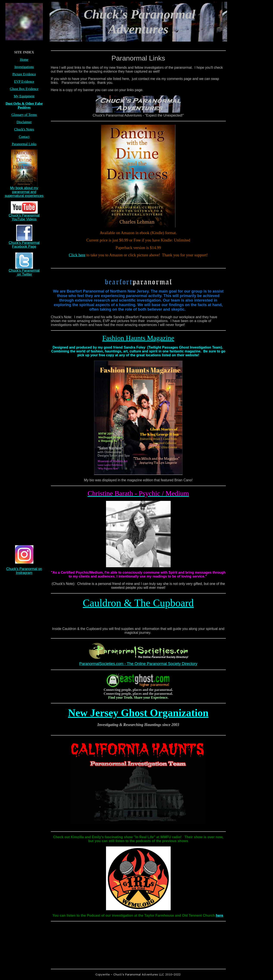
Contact (24, 137)
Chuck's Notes (24, 129)
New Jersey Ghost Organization (138, 713)
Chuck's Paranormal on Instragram (24, 571)
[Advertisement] (24, 344)
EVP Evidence (24, 82)
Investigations (24, 67)
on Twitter (24, 274)
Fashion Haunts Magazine (138, 338)
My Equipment (24, 96)
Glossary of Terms (24, 115)
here (220, 915)
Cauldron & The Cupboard (138, 603)
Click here (77, 255)
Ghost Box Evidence (24, 89)
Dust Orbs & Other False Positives (24, 105)
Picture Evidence (24, 74)
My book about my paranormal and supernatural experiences (24, 192)
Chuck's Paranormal (24, 270)
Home (24, 60)
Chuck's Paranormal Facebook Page (24, 245)
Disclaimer (24, 122)
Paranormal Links (24, 144)
